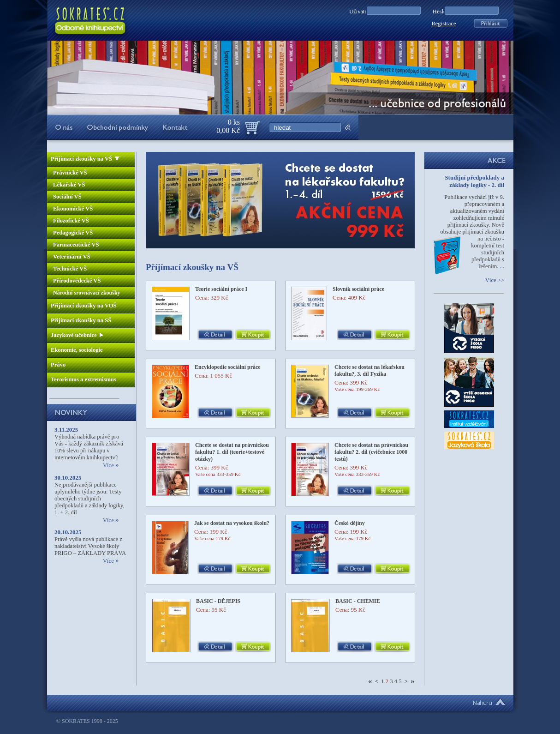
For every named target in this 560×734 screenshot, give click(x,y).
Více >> (495, 280)
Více (111, 465)
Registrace (444, 24)
